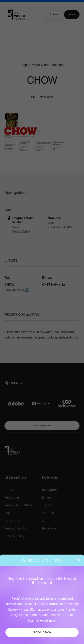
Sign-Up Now (42, 632)
